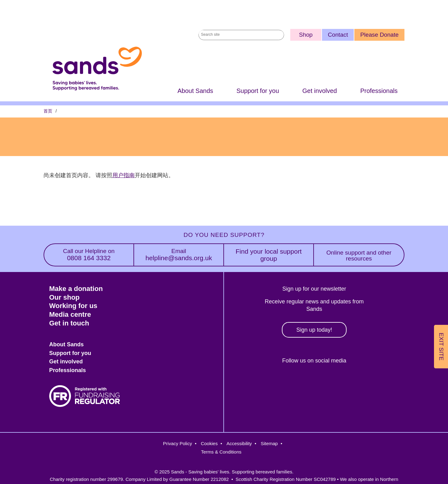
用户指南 (124, 175)
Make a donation (76, 289)
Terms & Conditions (221, 452)
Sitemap (269, 443)
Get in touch (69, 323)
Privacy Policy (177, 443)
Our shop (64, 297)
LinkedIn (326, 382)
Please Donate (379, 35)
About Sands (195, 91)
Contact (338, 35)
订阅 (46, 182)
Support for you (258, 91)
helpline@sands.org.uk (179, 255)
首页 (48, 111)
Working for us (73, 306)
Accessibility (239, 443)
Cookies (209, 443)
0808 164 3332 (89, 255)
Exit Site (441, 346)
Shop (306, 35)
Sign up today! (314, 330)
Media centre (70, 314)
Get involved (320, 91)
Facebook (272, 382)
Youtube (352, 382)
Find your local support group (268, 255)
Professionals (379, 91)
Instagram (299, 382)
